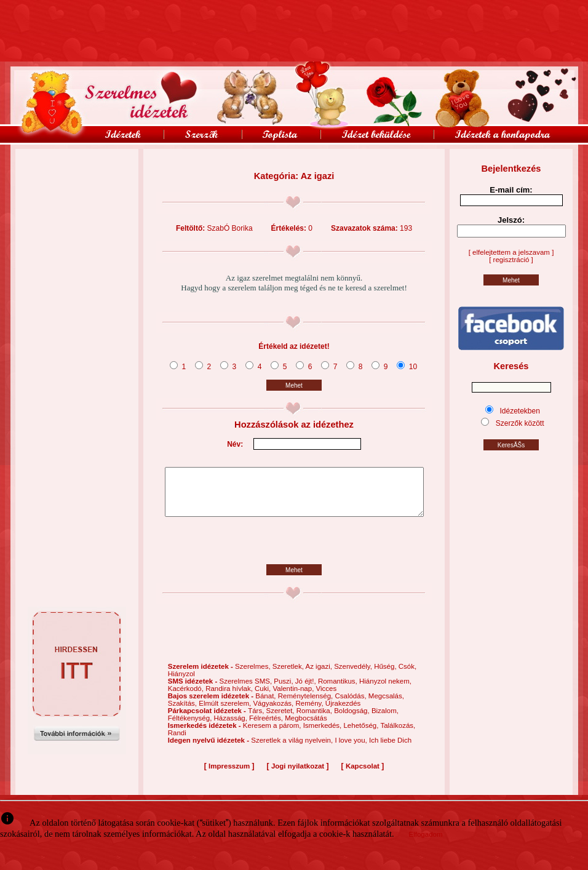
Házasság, (232, 727)
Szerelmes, (254, 676)
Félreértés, (267, 727)
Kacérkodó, (187, 698)
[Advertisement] (77, 177)
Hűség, (386, 676)
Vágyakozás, (274, 712)
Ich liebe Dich (390, 749)
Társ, (257, 720)
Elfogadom (426, 834)
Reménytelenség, (307, 705)
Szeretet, (281, 720)
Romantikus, (339, 690)
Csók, (407, 676)
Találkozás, (398, 735)
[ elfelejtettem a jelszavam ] (511, 252)
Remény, (310, 712)
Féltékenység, (191, 727)
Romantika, (315, 720)
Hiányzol (181, 683)
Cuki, (264, 698)
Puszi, (284, 690)
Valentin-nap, (294, 698)
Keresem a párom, (273, 735)
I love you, (352, 749)
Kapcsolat (363, 775)
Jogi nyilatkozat (298, 775)
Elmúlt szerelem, (226, 712)
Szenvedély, (354, 676)
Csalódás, (351, 705)
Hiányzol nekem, (385, 690)
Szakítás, (184, 712)
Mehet (294, 385)
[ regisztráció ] (511, 260)
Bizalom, (385, 720)
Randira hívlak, (230, 698)
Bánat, (266, 705)
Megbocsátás (306, 727)
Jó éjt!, (307, 690)
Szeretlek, (289, 676)
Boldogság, (353, 720)
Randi (177, 742)
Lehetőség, (362, 735)
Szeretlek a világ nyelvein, (293, 749)
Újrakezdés (343, 712)
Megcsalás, (386, 705)
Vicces (327, 698)
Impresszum (229, 775)
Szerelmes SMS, (246, 690)
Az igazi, (320, 676)
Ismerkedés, (324, 735)
